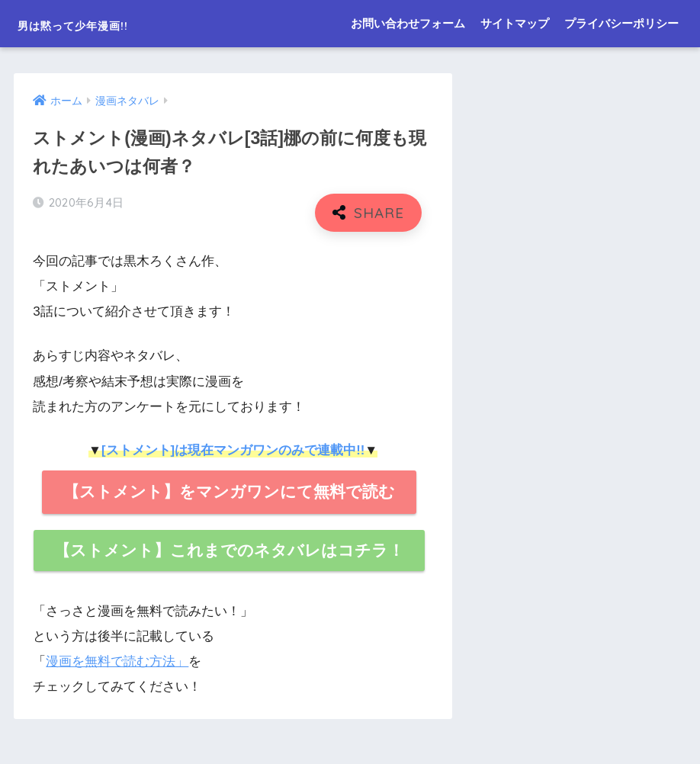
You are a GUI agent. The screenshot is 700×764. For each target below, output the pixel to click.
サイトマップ (515, 23)
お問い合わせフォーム (408, 23)
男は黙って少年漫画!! (106, 23)
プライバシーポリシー (621, 23)
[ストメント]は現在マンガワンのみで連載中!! (233, 450)
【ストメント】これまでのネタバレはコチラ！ (229, 550)
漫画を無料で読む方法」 (117, 661)
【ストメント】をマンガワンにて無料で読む (229, 492)
